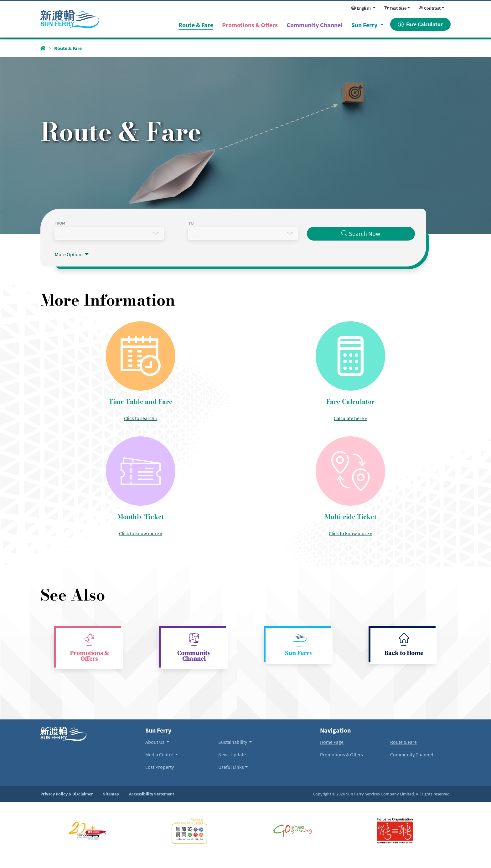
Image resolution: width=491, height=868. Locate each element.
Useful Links (231, 767)
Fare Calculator (420, 24)
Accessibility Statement (152, 794)
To (199, 223)
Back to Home (404, 653)
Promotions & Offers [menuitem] (250, 25)
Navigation (335, 730)
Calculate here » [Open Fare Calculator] (350, 418)
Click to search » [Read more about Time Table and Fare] (141, 418)
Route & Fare (403, 742)
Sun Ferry (365, 25)
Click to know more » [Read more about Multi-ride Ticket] (350, 533)
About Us (155, 742)
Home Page (332, 742)
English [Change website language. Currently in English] (362, 8)
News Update (232, 754)
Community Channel (194, 656)
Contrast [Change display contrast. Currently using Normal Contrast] (430, 8)
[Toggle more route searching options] (72, 254)
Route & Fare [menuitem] (199, 24)
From (60, 223)
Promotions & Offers (89, 656)
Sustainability (233, 742)
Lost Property (160, 767)
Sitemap (111, 794)
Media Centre (160, 754)
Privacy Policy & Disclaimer (67, 794)
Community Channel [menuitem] (315, 25)
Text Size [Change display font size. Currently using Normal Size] (395, 8)
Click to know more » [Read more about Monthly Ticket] (141, 533)
